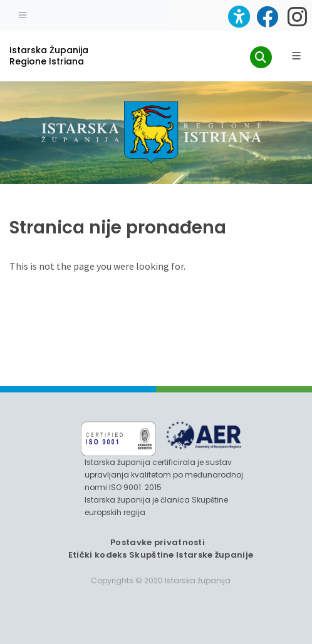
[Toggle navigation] (23, 14)
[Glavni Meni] (296, 56)
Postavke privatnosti (158, 542)
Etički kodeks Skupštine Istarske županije (161, 555)
